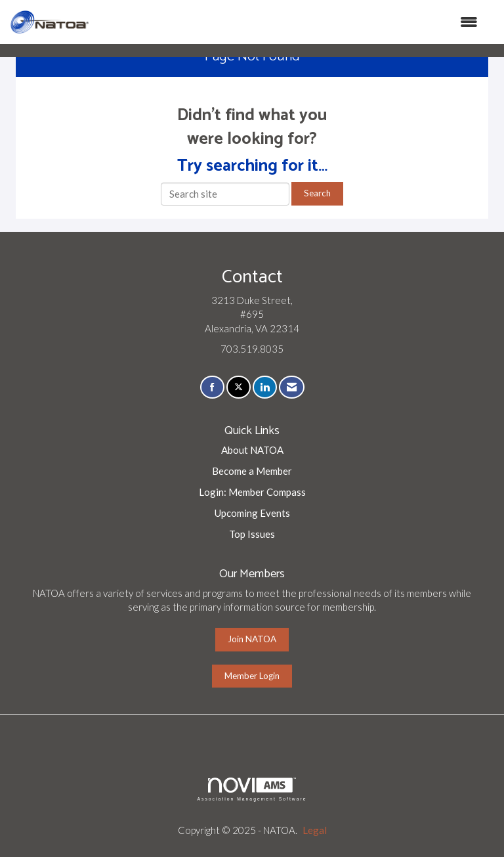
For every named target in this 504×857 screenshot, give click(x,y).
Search (317, 193)
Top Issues (252, 534)
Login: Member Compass (252, 492)
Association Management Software (252, 789)
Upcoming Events (252, 513)
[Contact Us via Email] (292, 387)
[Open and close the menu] (290, 22)
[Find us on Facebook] (212, 387)
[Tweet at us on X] (239, 387)
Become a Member (252, 471)
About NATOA (252, 450)
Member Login (252, 676)
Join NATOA (252, 639)
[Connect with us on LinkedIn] (265, 387)
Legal (315, 830)
